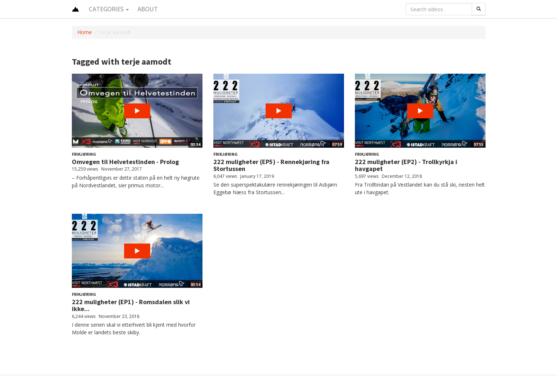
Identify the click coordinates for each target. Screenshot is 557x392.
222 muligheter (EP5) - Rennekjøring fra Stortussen (271, 165)
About (148, 9)
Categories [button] (109, 9)
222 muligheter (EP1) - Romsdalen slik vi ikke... (131, 305)
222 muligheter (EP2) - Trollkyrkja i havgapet (406, 165)
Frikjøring (84, 154)
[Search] (479, 9)
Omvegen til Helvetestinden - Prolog (125, 162)
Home (85, 32)
